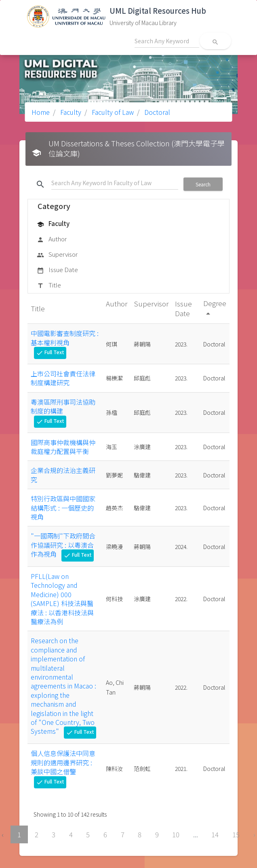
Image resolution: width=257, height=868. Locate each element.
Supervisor (57, 255)
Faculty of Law (112, 112)
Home (41, 112)
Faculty (70, 112)
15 (236, 834)
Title (49, 285)
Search (203, 184)
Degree (215, 308)
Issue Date (57, 270)
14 (215, 834)
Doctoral (156, 112)
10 (176, 834)
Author (52, 239)
